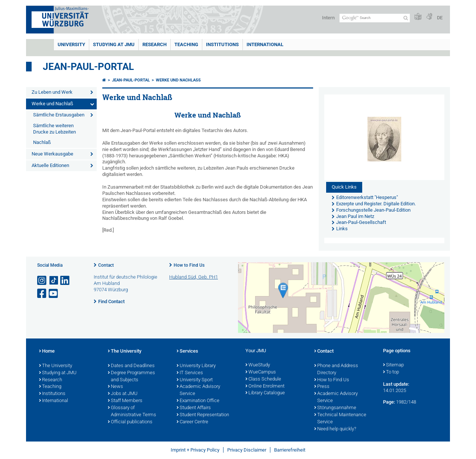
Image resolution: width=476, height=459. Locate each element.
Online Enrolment (265, 386)
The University (56, 366)
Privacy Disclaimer (247, 450)
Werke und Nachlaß (52, 104)
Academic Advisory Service (198, 390)
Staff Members (125, 401)
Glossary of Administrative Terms (132, 412)
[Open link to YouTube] (54, 294)
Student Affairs (194, 408)
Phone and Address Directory (336, 370)
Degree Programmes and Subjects (131, 377)
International (265, 44)
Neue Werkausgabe (52, 154)
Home (47, 352)
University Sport (195, 380)
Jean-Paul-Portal (88, 67)
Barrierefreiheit (290, 450)
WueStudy (258, 365)
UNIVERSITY (71, 44)
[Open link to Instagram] (42, 281)
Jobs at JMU (123, 394)
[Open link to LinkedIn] (65, 281)
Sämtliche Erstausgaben (59, 115)
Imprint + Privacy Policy (195, 450)
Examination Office (198, 401)
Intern (328, 18)
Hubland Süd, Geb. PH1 (194, 277)
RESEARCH (155, 44)
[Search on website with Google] (375, 18)
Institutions (52, 394)
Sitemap (393, 365)
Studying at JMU (58, 373)
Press (322, 387)
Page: (389, 402)
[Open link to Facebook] (42, 294)
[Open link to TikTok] (54, 281)
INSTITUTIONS (222, 44)
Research (51, 380)
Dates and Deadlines (131, 366)
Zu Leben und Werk (52, 92)
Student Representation (203, 415)
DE (440, 18)
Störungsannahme (335, 408)
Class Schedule (263, 379)
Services (187, 352)
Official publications (130, 422)
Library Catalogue (265, 393)
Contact (106, 265)
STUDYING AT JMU (114, 44)
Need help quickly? (335, 429)
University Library (196, 366)
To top (391, 372)
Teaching (186, 44)
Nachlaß (42, 142)
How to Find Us (189, 265)
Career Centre (192, 422)
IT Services (190, 373)
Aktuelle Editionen (50, 165)
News (115, 387)
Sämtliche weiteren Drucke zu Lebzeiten (54, 129)
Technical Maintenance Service (340, 419)
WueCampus (261, 372)
